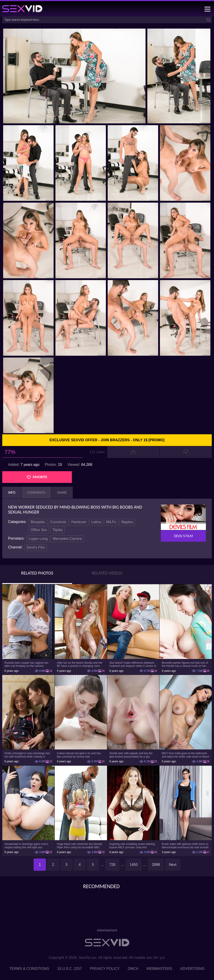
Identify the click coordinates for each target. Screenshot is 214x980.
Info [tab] (12, 492)
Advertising (192, 969)
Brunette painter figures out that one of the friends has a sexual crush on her (185, 664)
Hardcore (79, 522)
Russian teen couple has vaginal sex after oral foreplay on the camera (26, 664)
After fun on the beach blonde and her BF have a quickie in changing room (80, 664)
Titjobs (58, 530)
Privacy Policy (105, 969)
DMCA (133, 969)
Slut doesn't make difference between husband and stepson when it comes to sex (133, 664)
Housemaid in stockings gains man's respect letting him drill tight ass (26, 846)
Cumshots (58, 522)
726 (112, 865)
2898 (156, 865)
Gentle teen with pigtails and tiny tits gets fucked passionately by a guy (131, 755)
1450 (134, 865)
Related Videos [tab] (107, 573)
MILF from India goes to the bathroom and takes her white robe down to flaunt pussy (185, 755)
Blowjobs (38, 522)
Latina (96, 522)
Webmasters (159, 969)
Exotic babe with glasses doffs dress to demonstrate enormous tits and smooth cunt (185, 846)
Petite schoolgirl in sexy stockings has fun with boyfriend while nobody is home (27, 755)
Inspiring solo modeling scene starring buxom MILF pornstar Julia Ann (132, 846)
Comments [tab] (36, 492)
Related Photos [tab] (37, 573)
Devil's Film (36, 547)
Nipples (127, 522)
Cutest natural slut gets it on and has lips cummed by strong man (79, 755)
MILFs (111, 522)
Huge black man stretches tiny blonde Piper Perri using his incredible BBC (80, 846)
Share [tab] (62, 492)
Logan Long (38, 539)
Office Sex (39, 530)
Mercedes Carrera (67, 539)
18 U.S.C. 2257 (69, 969)
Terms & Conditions (29, 969)
